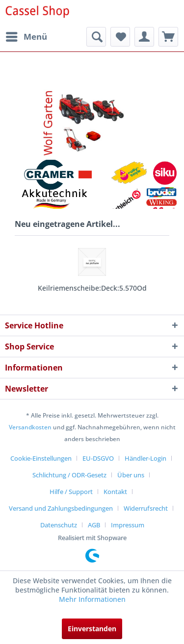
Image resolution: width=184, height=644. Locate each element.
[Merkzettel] (120, 37)
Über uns (131, 475)
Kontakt (115, 492)
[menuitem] (26, 37)
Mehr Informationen (92, 599)
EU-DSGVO (98, 458)
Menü (26, 36)
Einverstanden (92, 629)
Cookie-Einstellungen (41, 458)
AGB (94, 525)
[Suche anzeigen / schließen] (96, 37)
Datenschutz (59, 525)
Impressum (128, 525)
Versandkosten (30, 427)
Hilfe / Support (71, 492)
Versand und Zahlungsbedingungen (61, 508)
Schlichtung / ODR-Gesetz (69, 475)
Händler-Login (145, 458)
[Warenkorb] (168, 37)
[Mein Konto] (144, 37)
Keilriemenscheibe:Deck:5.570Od (92, 288)
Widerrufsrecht (146, 508)
